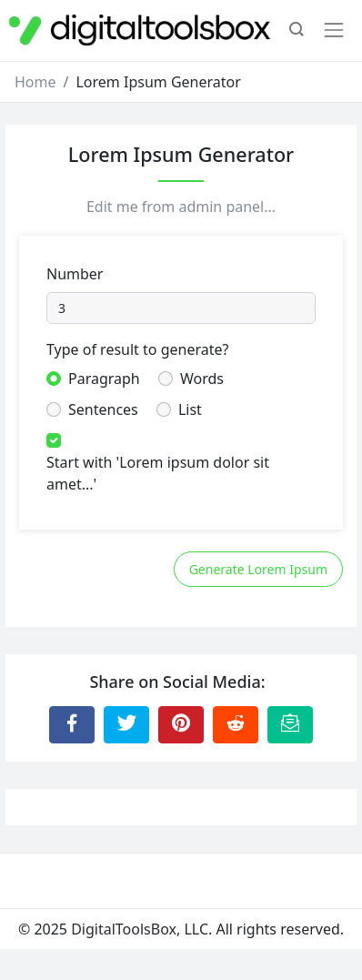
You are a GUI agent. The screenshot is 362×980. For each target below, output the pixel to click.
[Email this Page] (290, 724)
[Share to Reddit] (236, 724)
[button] (297, 31)
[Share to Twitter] (126, 724)
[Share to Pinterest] (181, 724)
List (190, 409)
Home (35, 82)
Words (202, 379)
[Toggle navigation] (334, 30)
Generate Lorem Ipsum (258, 569)
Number (75, 274)
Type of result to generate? (137, 349)
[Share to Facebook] (72, 724)
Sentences (103, 409)
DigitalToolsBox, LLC (140, 929)
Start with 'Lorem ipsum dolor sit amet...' (158, 473)
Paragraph (104, 379)
